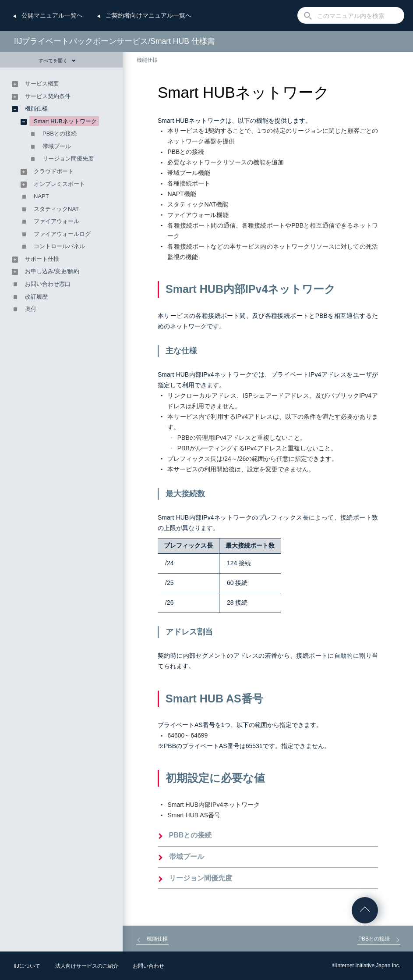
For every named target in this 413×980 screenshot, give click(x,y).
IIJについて (27, 966)
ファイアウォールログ (62, 234)
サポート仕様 (42, 259)
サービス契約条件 (48, 96)
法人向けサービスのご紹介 (87, 966)
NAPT (41, 196)
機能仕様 (147, 60)
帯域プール (187, 857)
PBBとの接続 (191, 835)
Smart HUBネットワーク (65, 121)
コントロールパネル (59, 246)
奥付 (31, 309)
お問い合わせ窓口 (48, 284)
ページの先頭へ (365, 910)
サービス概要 (42, 84)
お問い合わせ (148, 966)
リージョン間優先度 (201, 878)
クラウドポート (54, 171)
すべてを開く (57, 61)
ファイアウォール (56, 221)
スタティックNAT (56, 209)
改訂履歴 (36, 297)
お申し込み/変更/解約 (52, 271)
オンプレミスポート (59, 184)
